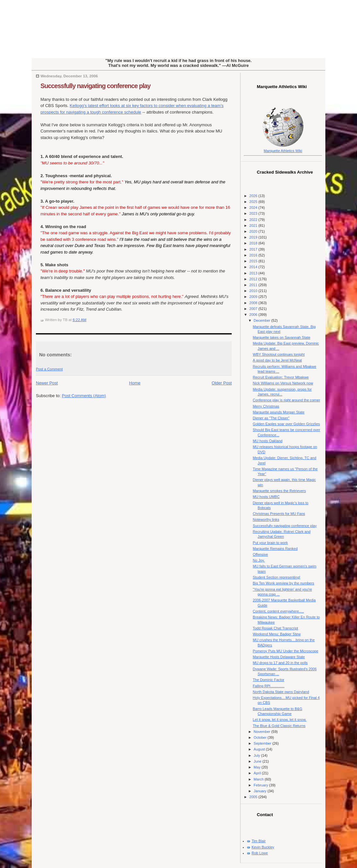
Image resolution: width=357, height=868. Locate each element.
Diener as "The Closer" (271, 418)
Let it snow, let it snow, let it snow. (280, 720)
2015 (254, 261)
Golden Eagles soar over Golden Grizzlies (287, 424)
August (260, 749)
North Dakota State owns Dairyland (281, 692)
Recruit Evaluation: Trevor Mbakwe (281, 377)
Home (135, 383)
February (261, 785)
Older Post (222, 383)
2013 (254, 273)
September (263, 743)
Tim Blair (259, 841)
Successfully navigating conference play (95, 86)
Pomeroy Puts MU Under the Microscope (286, 651)
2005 (254, 797)
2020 (254, 231)
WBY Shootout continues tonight (279, 354)
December (262, 320)
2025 (254, 202)
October (260, 737)
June (258, 761)
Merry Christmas (266, 406)
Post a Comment (49, 369)
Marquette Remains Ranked (275, 549)
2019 (254, 237)
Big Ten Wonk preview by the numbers (284, 583)
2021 (254, 225)
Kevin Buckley (263, 847)
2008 (254, 303)
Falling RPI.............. (269, 686)
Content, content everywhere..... (279, 611)
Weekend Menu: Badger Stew (277, 634)
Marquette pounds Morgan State (279, 412)
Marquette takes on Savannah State (282, 337)
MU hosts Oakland (268, 441)
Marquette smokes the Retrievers (279, 491)
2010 (254, 291)
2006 (254, 315)
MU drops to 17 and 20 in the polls (280, 663)
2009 (254, 297)
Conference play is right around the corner (287, 400)
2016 (254, 255)
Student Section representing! (277, 577)
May (257, 767)
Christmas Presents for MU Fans (279, 514)
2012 (254, 279)
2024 (254, 208)
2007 (254, 309)
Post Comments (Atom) (84, 396)
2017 (254, 249)
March (259, 779)
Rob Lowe (260, 853)
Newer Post (47, 383)
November (262, 732)
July (257, 755)
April (258, 773)
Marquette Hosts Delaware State (279, 657)
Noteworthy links (266, 519)
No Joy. (259, 560)
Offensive (260, 554)
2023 (254, 213)
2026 (254, 196)
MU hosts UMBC (266, 497)
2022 (254, 220)
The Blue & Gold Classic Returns (279, 726)
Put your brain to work (270, 543)
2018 (254, 243)
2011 (254, 285)
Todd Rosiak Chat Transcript (276, 628)
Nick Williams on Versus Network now (283, 383)
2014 (254, 267)
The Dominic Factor (269, 680)
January (260, 791)
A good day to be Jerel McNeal (277, 360)
